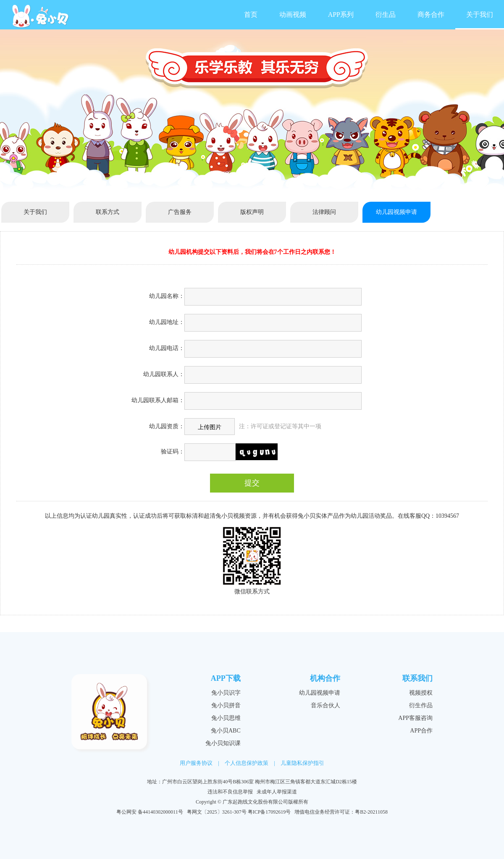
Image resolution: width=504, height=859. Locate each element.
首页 (251, 14)
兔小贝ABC (226, 731)
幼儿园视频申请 (396, 212)
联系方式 (108, 212)
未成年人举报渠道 (277, 792)
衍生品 (386, 14)
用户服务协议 (196, 763)
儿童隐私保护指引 (302, 763)
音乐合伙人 (325, 705)
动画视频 (293, 14)
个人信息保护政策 (247, 763)
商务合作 (431, 14)
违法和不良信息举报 (230, 792)
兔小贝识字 (226, 693)
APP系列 (341, 14)
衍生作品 (421, 705)
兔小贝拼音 (226, 705)
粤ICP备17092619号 (269, 812)
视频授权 (421, 693)
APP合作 (421, 731)
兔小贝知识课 (223, 743)
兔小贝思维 (226, 718)
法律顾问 (324, 212)
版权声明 (252, 212)
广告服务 (180, 212)
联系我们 (417, 678)
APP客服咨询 (415, 718)
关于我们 (480, 14)
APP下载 (226, 678)
